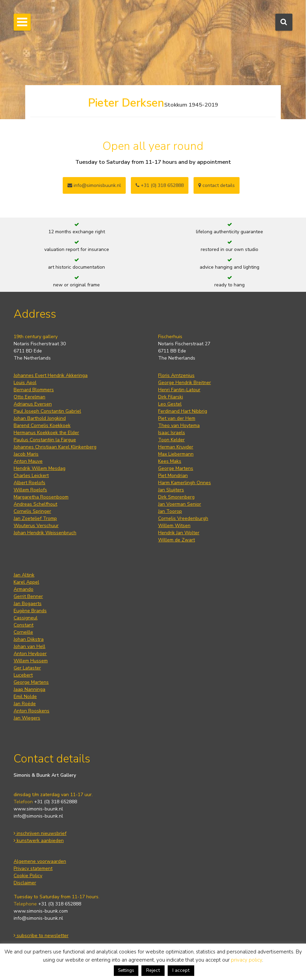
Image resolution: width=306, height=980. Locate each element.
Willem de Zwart (177, 540)
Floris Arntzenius (176, 375)
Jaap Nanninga (29, 689)
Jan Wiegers (27, 718)
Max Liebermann (176, 454)
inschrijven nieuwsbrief (40, 833)
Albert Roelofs (29, 483)
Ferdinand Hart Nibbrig (183, 411)
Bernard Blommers (34, 390)
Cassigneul (26, 618)
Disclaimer (25, 883)
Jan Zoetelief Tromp (35, 518)
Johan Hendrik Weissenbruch (45, 533)
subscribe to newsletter (41, 936)
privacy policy (247, 960)
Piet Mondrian (173, 476)
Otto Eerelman (29, 397)
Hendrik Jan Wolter (179, 533)
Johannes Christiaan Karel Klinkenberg (55, 447)
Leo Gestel (170, 404)
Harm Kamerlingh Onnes (185, 483)
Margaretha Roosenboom (41, 497)
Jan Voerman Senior (180, 504)
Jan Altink (24, 575)
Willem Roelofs (30, 490)
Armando (24, 589)
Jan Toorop (170, 511)
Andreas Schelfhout (35, 504)
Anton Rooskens (32, 711)
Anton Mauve (28, 461)
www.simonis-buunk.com (41, 911)
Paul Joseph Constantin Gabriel (47, 411)
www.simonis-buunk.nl (38, 809)
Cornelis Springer (32, 511)
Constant (24, 625)
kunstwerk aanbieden (39, 841)
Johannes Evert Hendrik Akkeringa (51, 375)
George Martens (176, 468)
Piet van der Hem (177, 418)
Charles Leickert (31, 476)
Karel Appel (26, 582)
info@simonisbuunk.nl (94, 185)
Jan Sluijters (171, 490)
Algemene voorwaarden (40, 861)
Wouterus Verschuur (36, 526)
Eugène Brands (30, 611)
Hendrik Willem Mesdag (40, 468)
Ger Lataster (27, 668)
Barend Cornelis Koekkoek (42, 425)
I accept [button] (181, 970)
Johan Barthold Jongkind (40, 418)
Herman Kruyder (176, 447)
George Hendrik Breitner (185, 383)
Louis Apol (25, 383)
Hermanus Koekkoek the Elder (46, 433)
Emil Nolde (25, 697)
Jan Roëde (25, 704)
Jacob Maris (26, 454)
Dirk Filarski (171, 397)
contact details (217, 185)
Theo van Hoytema (179, 425)
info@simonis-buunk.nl (38, 816)
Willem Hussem (31, 661)
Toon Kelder (171, 440)
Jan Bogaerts (28, 604)
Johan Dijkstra (29, 639)
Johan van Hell (29, 646)
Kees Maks (170, 461)
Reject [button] (153, 970)
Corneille (23, 632)
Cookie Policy (28, 876)
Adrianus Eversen (33, 404)
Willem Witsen (174, 526)
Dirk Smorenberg (176, 497)
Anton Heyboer (30, 654)
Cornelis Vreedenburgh (183, 518)
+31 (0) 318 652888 (160, 185)
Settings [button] (126, 970)
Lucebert (23, 675)
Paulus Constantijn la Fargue (45, 440)
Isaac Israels (172, 433)
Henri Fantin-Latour (179, 390)
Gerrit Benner (28, 596)
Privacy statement (33, 868)
